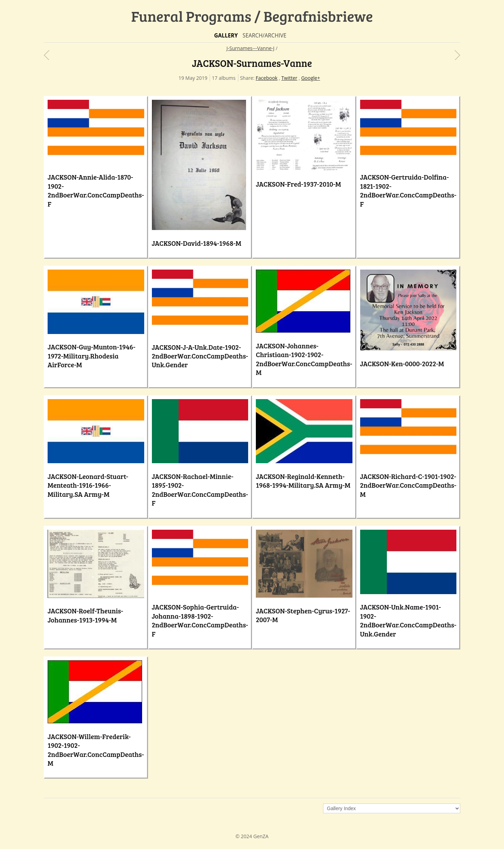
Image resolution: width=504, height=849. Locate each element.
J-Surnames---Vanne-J (250, 48)
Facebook (267, 78)
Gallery (226, 36)
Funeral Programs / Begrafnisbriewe (252, 16)
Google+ (310, 78)
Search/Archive (264, 36)
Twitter (289, 78)
